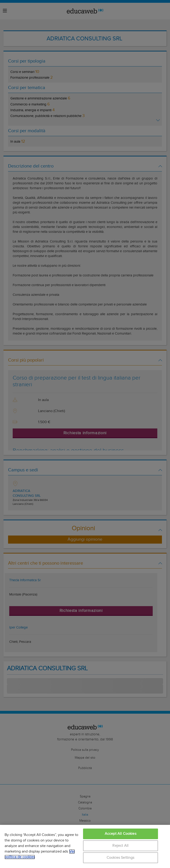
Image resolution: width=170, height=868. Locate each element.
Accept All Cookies (121, 834)
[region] (85, 846)
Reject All (120, 846)
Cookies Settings (121, 858)
